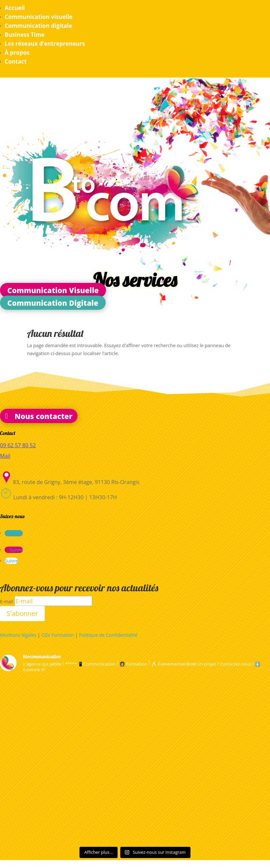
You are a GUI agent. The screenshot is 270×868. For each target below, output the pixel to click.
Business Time (25, 35)
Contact (16, 61)
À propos (17, 53)
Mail (5, 456)
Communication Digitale (53, 302)
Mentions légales (18, 635)
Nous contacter (44, 416)
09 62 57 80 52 (18, 445)
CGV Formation (58, 635)
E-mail (7, 601)
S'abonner (22, 613)
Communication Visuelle (53, 290)
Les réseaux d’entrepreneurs (45, 44)
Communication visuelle (39, 17)
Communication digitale (38, 26)
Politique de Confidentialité (108, 635)
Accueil (15, 8)
